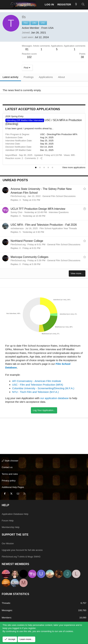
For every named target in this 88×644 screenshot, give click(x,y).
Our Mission (8, 543)
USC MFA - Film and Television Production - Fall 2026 (44, 225)
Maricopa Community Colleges (30, 257)
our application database (54, 398)
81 (27, 49)
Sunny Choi (16, 212)
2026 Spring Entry (14, 116)
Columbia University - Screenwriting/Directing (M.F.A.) (43, 388)
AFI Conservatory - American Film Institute (37, 381)
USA (51, 28)
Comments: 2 (32, 158)
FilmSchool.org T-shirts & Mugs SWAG (21, 557)
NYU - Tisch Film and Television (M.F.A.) (35, 392)
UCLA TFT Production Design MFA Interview (38, 209)
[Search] (83, 4)
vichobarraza (17, 228)
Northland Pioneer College (27, 241)
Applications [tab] (46, 77)
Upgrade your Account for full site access (22, 550)
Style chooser (10, 461)
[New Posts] (76, 4)
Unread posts (15, 180)
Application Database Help (15, 514)
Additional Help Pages (13, 487)
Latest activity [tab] (11, 77)
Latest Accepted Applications (33, 109)
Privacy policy (9, 481)
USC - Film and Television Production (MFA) (38, 385)
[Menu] (5, 4)
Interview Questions (59, 212)
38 (82, 57)
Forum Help (8, 521)
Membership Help (11, 527)
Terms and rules (10, 474)
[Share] (41, 158)
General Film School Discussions (59, 196)
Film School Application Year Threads (58, 228)
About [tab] (61, 77)
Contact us (7, 467)
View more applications (74, 167)
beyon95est (11, 155)
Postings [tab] (29, 77)
